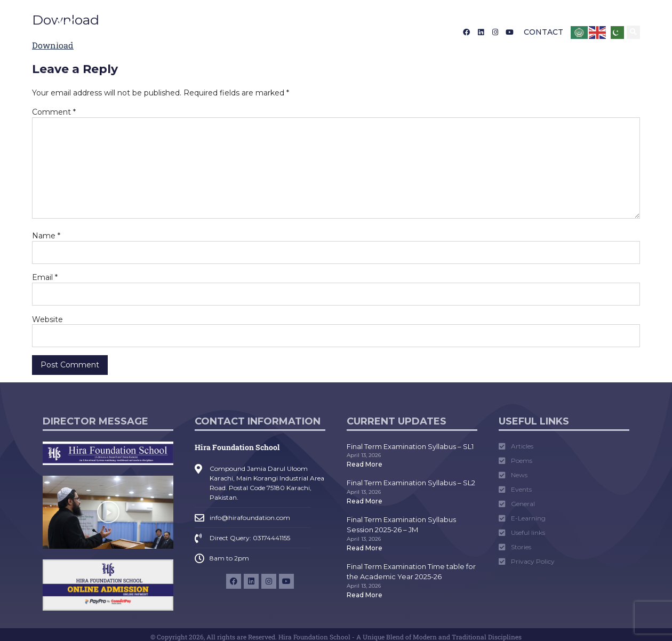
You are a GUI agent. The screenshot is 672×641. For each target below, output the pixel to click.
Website (47, 319)
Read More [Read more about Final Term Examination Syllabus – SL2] (365, 501)
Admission (201, 32)
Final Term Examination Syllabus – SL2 (411, 483)
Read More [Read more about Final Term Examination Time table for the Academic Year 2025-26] (365, 595)
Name (46, 236)
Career (422, 32)
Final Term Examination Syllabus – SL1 (410, 446)
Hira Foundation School (237, 447)
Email (45, 277)
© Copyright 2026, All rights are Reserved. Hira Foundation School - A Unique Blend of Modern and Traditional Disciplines (336, 637)
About (149, 32)
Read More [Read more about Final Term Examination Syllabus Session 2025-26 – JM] (365, 548)
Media (317, 32)
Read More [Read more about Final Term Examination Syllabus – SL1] (365, 464)
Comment (54, 112)
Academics (264, 32)
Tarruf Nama (371, 32)
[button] (633, 32)
